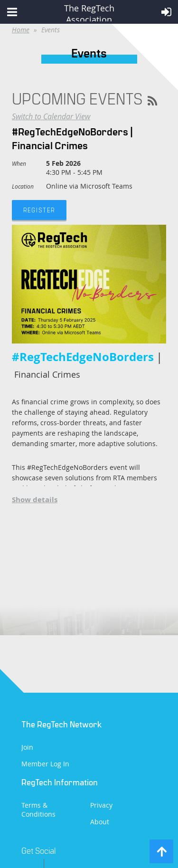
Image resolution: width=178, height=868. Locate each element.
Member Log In (45, 764)
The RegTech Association (89, 12)
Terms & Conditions (38, 810)
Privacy (101, 805)
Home (21, 30)
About (100, 822)
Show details (35, 500)
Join (27, 747)
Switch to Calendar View (51, 116)
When (19, 163)
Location (23, 186)
